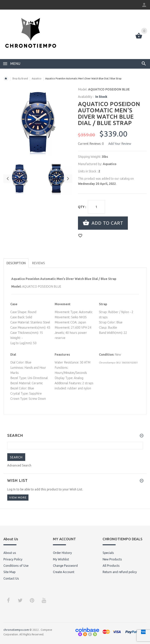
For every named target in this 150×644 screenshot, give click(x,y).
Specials (108, 553)
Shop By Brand (20, 79)
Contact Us (11, 578)
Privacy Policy (13, 559)
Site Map (9, 572)
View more (18, 497)
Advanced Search (19, 465)
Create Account (64, 572)
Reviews (39, 263)
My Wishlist (61, 559)
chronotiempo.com (16, 630)
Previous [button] (8, 179)
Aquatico (37, 79)
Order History (62, 553)
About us (10, 553)
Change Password (65, 566)
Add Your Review (120, 144)
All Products (111, 566)
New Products (112, 559)
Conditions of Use (16, 566)
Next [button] (68, 179)
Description (16, 263)
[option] (19, 178)
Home (6, 79)
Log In (11, 489)
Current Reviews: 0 (91, 144)
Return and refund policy (120, 572)
